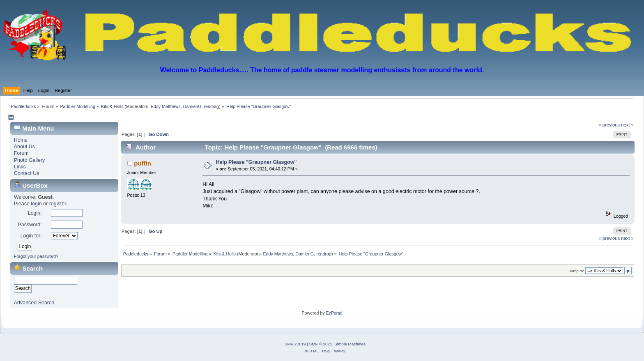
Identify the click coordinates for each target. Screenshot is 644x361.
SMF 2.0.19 (295, 344)
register (58, 204)
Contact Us (27, 173)
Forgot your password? (36, 256)
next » (627, 125)
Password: (30, 225)
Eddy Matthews (166, 106)
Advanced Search (34, 303)
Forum (21, 153)
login (36, 204)
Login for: (31, 236)
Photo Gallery (30, 160)
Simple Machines (350, 344)
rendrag (212, 106)
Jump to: (576, 271)
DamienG (192, 106)
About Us (24, 147)
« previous (609, 125)
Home (21, 140)
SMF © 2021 (321, 344)
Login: (35, 213)
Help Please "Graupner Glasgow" (256, 162)
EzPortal (334, 313)
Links (20, 167)
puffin (143, 163)
